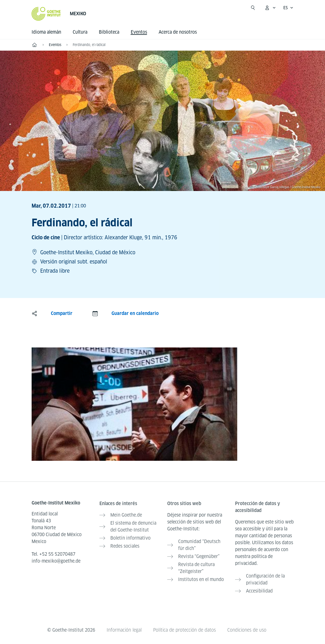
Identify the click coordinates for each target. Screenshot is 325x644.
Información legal (124, 630)
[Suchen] (253, 8)
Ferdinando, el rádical (89, 45)
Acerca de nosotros (178, 32)
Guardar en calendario (135, 313)
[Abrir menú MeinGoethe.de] (270, 8)
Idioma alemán (46, 32)
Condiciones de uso (247, 630)
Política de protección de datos (184, 630)
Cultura (80, 32)
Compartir (62, 313)
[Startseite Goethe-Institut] (46, 14)
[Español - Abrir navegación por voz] (288, 8)
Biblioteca (109, 32)
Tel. (53, 554)
